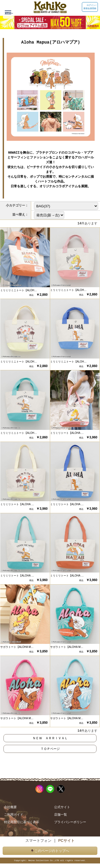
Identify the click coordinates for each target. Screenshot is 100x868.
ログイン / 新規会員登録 (90, 7)
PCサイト (66, 840)
